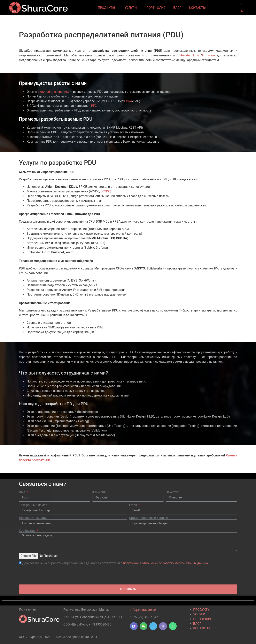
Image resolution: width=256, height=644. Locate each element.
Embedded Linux (189, 55)
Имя (22, 492)
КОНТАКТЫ (198, 8)
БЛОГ (177, 8)
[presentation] (49, 575)
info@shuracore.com (144, 610)
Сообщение (27, 531)
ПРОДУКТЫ (107, 8)
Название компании (34, 518)
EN (241, 11)
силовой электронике (54, 92)
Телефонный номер (33, 505)
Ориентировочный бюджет (149, 518)
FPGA (128, 101)
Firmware (208, 55)
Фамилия (99, 492)
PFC (94, 106)
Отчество (173, 492)
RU (241, 4)
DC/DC (105, 191)
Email (133, 505)
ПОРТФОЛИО (156, 8)
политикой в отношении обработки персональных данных (166, 563)
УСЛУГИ (132, 8)
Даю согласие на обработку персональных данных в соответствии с (115, 563)
